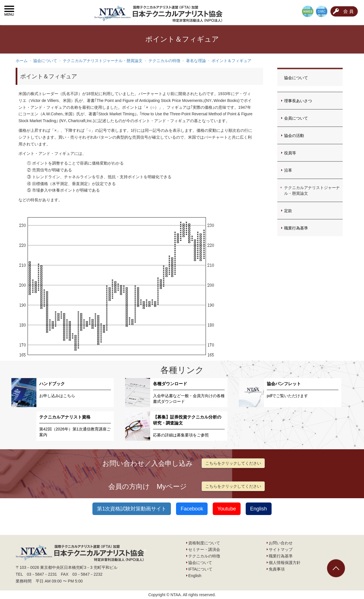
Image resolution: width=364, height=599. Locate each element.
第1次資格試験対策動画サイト (132, 509)
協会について (296, 78)
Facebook (192, 509)
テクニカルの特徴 (204, 556)
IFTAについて (200, 569)
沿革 (288, 170)
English (259, 509)
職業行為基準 (296, 228)
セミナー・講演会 (204, 549)
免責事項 (277, 569)
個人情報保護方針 (285, 563)
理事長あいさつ (298, 101)
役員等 (290, 153)
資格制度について (204, 543)
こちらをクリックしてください (233, 463)
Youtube (227, 509)
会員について (296, 118)
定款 (288, 211)
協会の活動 (294, 136)
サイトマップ (281, 549)
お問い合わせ (281, 543)
